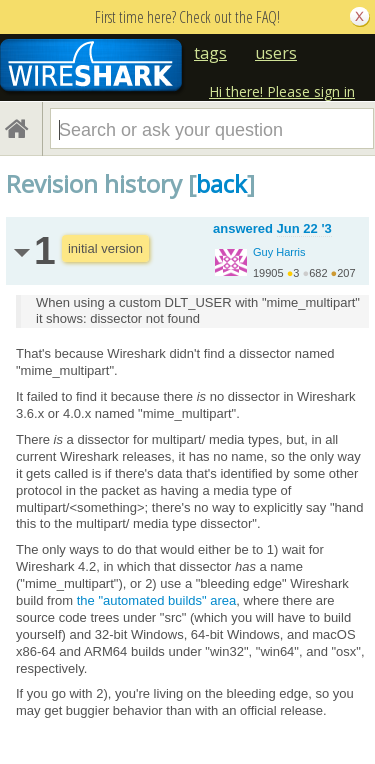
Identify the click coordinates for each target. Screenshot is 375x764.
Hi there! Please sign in (282, 91)
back (221, 183)
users (276, 53)
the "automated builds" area (157, 600)
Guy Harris (279, 252)
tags (210, 53)
